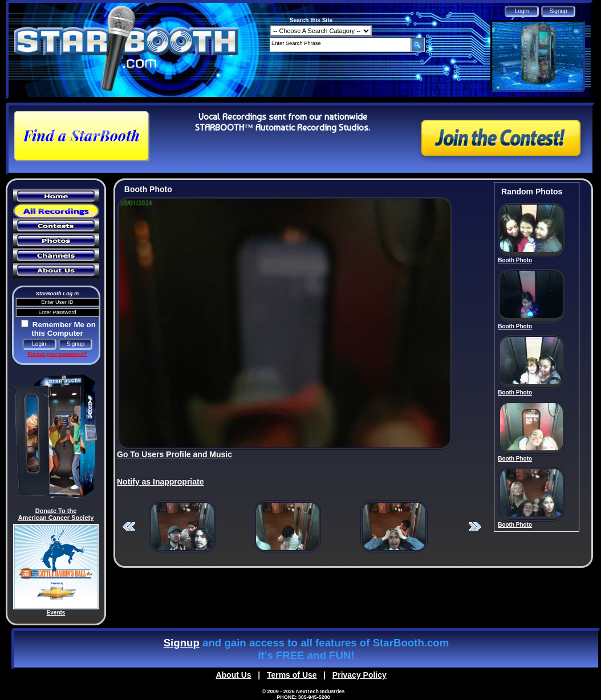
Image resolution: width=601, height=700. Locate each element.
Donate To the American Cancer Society (56, 514)
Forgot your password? (57, 354)
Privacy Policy (360, 675)
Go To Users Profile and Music (174, 454)
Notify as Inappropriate (160, 482)
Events (56, 612)
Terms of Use (292, 675)
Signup (182, 643)
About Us (233, 675)
